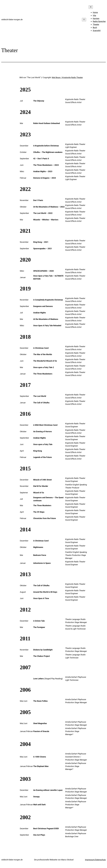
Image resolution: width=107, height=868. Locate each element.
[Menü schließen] (91, 7)
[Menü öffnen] (84, 20)
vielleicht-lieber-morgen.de (12, 20)
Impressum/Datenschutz (95, 860)
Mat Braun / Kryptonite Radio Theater (67, 77)
